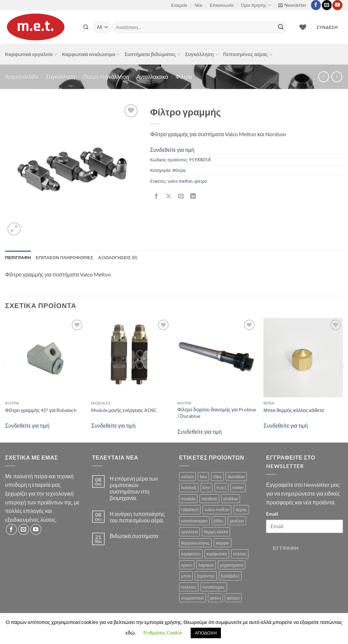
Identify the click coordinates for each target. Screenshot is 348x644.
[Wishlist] (303, 27)
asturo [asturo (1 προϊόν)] (187, 477)
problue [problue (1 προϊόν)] (231, 499)
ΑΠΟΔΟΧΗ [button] (206, 633)
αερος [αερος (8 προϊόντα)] (241, 509)
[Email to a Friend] (181, 196)
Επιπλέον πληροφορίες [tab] (64, 257)
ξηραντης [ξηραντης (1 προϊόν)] (206, 576)
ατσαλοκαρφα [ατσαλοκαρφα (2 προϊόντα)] (194, 521)
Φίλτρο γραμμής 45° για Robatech (41, 410)
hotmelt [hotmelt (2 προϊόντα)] (189, 487)
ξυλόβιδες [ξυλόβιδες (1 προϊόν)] (230, 576)
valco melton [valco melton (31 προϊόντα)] (217, 509)
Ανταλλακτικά (152, 77)
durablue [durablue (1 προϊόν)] (236, 477)
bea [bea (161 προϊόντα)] (203, 477)
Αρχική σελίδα (22, 77)
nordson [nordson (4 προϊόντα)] (209, 499)
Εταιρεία (179, 5)
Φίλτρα (184, 77)
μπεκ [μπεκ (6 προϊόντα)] (186, 576)
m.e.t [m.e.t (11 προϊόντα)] (221, 487)
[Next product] (323, 77)
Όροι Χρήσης (256, 5)
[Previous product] (337, 77)
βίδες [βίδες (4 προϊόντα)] (219, 521)
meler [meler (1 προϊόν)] (238, 487)
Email (272, 514)
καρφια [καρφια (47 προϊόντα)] (222, 543)
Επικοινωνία (222, 5)
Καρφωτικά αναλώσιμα (91, 55)
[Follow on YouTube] (337, 5)
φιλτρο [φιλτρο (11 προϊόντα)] (233, 598)
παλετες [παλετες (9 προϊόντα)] (189, 587)
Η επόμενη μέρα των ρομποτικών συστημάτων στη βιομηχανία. (134, 488)
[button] (292, 5)
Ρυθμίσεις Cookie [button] (163, 632)
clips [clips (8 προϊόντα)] (217, 477)
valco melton (180, 181)
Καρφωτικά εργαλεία (31, 55)
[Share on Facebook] (156, 196)
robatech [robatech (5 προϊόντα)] (190, 509)
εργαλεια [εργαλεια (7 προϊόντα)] (189, 532)
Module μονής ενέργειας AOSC (124, 410)
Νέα (198, 5)
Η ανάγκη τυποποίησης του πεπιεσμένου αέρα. (137, 517)
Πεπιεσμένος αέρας (248, 55)
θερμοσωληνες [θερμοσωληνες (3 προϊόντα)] (195, 543)
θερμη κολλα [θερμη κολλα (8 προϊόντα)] (216, 532)
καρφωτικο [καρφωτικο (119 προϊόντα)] (217, 554)
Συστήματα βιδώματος (152, 55)
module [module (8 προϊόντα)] (188, 499)
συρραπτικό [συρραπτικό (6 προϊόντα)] (193, 598)
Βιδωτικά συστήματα (134, 536)
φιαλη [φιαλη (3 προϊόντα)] (215, 598)
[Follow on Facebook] (316, 5)
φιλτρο (201, 181)
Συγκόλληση (202, 55)
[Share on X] (168, 196)
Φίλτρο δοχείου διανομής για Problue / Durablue (217, 413)
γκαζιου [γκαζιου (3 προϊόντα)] (237, 521)
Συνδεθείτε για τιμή (172, 150)
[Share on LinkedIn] (193, 196)
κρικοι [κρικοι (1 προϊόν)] (187, 565)
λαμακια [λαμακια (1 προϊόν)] (206, 565)
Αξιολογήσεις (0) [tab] (118, 257)
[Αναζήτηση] (86, 27)
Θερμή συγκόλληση (106, 77)
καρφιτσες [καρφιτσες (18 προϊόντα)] (191, 554)
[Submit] (281, 28)
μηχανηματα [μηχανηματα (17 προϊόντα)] (232, 565)
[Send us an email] (327, 5)
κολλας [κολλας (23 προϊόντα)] (240, 554)
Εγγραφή (286, 548)
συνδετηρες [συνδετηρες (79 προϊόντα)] (214, 587)
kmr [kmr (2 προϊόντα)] (206, 487)
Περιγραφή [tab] (18, 257)
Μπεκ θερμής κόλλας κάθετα (294, 410)
